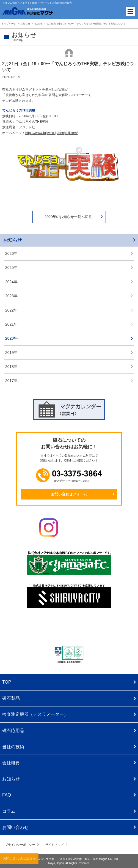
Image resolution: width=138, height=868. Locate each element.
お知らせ (13, 240)
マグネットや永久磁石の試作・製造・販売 (72, 859)
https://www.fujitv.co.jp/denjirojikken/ (52, 133)
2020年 (11, 338)
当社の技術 (13, 747)
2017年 (11, 381)
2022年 (11, 310)
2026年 (11, 253)
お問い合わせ (15, 827)
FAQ (7, 795)
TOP (7, 682)
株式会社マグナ (69, 628)
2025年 (11, 268)
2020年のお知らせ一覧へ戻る (68, 217)
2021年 (11, 324)
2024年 (11, 282)
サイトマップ (54, 845)
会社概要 (11, 763)
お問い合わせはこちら (19, 858)
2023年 (11, 296)
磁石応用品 (13, 731)
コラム (9, 811)
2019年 (11, 353)
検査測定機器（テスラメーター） (35, 714)
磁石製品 (11, 698)
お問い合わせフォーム (69, 494)
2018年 (11, 367)
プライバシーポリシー (20, 845)
